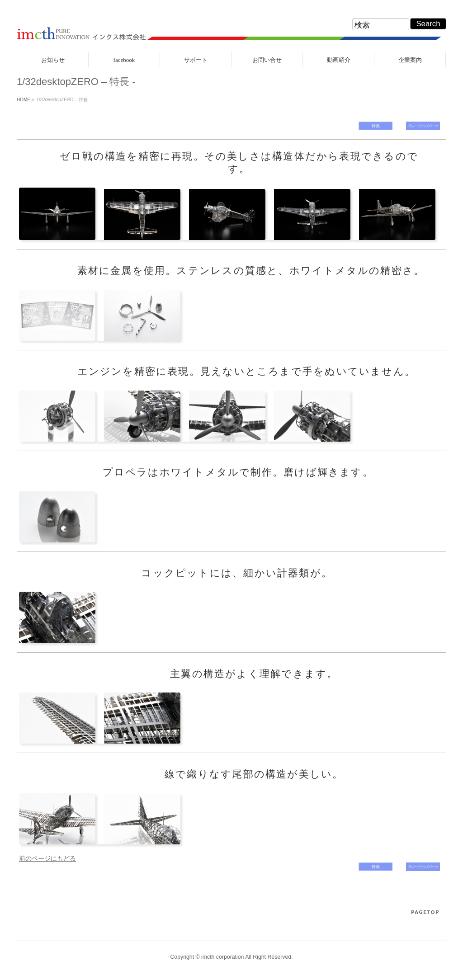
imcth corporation (222, 957)
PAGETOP (425, 912)
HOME (24, 100)
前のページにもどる (47, 858)
